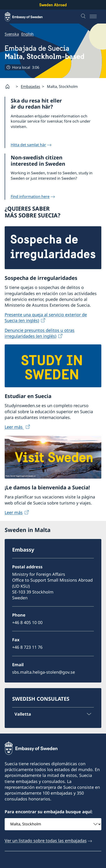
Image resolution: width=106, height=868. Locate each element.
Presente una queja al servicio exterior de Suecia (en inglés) (46, 317)
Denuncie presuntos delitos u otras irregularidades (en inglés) (40, 333)
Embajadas (30, 86)
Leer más (14, 427)
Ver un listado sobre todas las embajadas (46, 840)
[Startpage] (9, 86)
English (28, 34)
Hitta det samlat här (28, 145)
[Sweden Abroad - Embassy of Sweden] (28, 17)
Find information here (30, 196)
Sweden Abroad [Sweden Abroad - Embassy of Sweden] (53, 5)
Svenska (12, 34)
